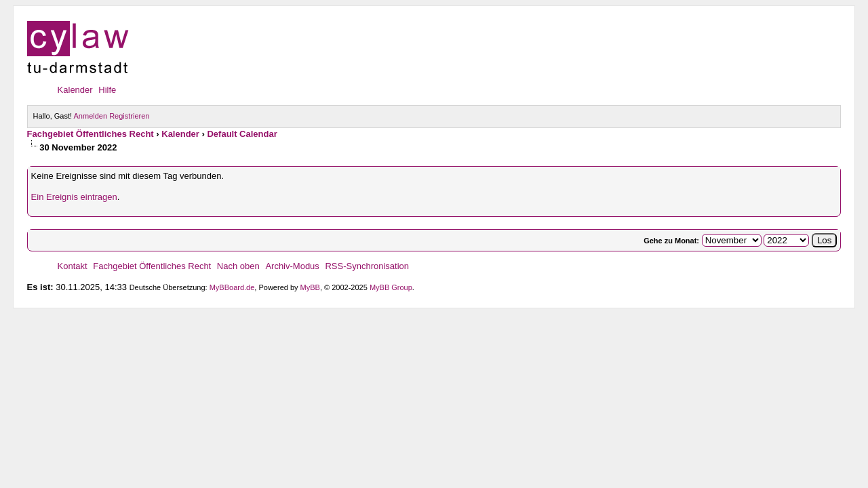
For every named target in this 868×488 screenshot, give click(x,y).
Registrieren (129, 116)
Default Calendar (242, 134)
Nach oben (238, 266)
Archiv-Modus (292, 266)
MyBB (310, 287)
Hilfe (107, 90)
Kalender (75, 90)
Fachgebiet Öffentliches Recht (91, 134)
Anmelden (91, 116)
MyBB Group (391, 287)
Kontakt (73, 266)
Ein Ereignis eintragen (74, 197)
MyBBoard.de (232, 287)
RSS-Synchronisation (367, 266)
